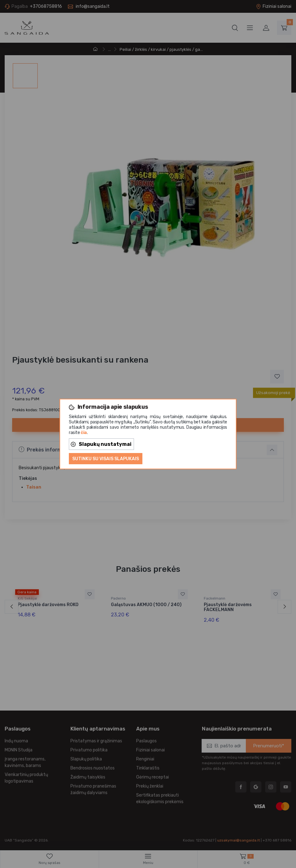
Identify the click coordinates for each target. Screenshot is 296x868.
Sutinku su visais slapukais (106, 459)
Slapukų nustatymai (101, 444)
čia (84, 433)
